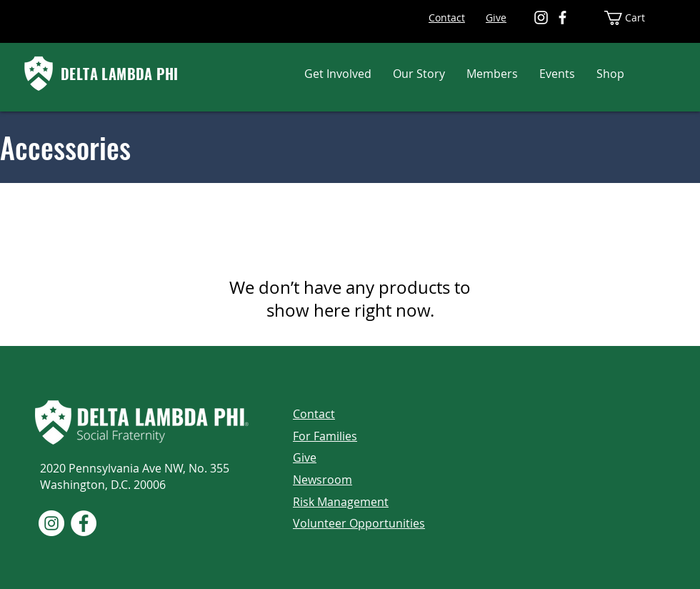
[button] (338, 74)
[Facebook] (562, 18)
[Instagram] (541, 18)
